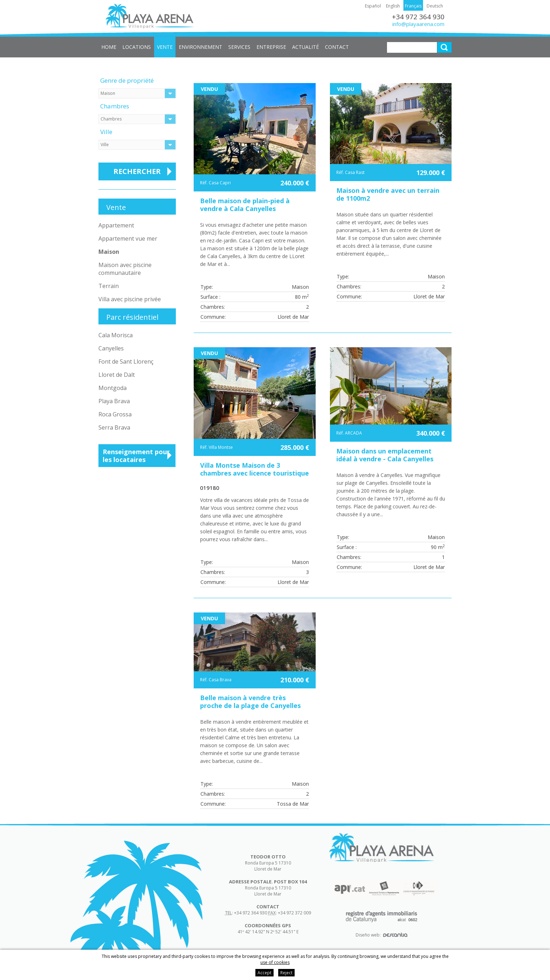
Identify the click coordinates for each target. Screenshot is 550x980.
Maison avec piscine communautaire (125, 269)
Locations (137, 47)
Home (109, 47)
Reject (286, 973)
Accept (264, 973)
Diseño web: (381, 935)
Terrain (109, 286)
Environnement (200, 47)
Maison (109, 252)
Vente (165, 47)
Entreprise (271, 47)
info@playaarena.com (418, 24)
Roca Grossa (115, 414)
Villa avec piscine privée (130, 299)
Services (239, 47)
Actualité (305, 47)
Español (373, 6)
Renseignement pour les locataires (136, 456)
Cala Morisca (116, 335)
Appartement (116, 225)
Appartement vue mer (128, 238)
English (393, 6)
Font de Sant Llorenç (126, 361)
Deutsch (435, 6)
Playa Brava (114, 401)
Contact (337, 47)
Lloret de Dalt (117, 375)
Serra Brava (114, 427)
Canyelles (111, 348)
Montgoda (113, 388)
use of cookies (275, 962)
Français (413, 6)
